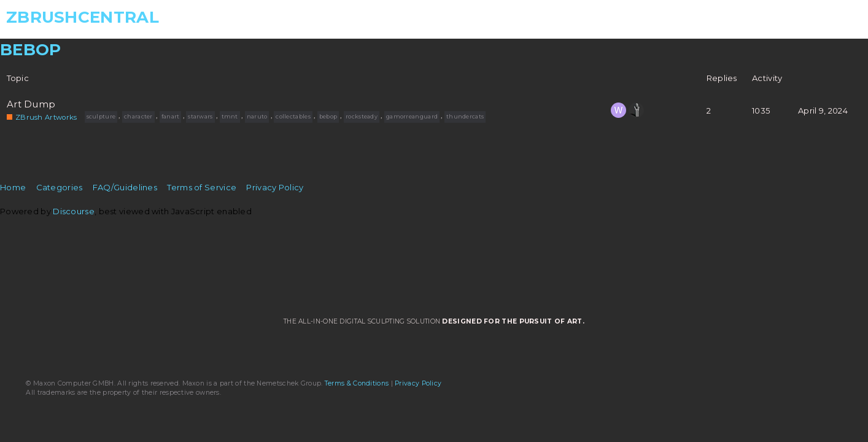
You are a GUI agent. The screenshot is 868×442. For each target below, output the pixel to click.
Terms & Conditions (357, 383)
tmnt (230, 116)
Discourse (74, 211)
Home (13, 187)
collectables (293, 116)
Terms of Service (202, 187)
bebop (328, 116)
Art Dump (31, 104)
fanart (171, 116)
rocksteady (362, 116)
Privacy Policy (275, 187)
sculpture (101, 116)
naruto (257, 116)
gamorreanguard (412, 116)
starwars (200, 116)
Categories (60, 187)
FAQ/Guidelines (125, 187)
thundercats (465, 116)
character (138, 116)
